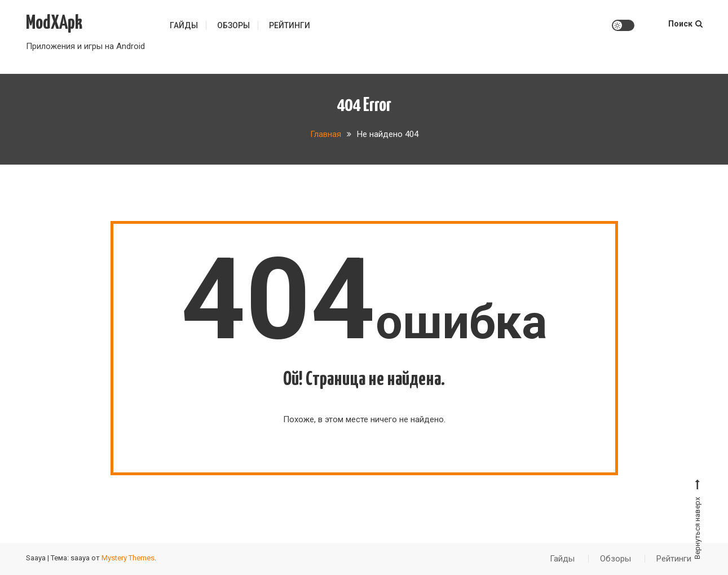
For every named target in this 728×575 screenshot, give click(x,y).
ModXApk (54, 23)
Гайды (184, 25)
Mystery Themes (128, 558)
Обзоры (233, 25)
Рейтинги (290, 25)
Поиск (685, 24)
